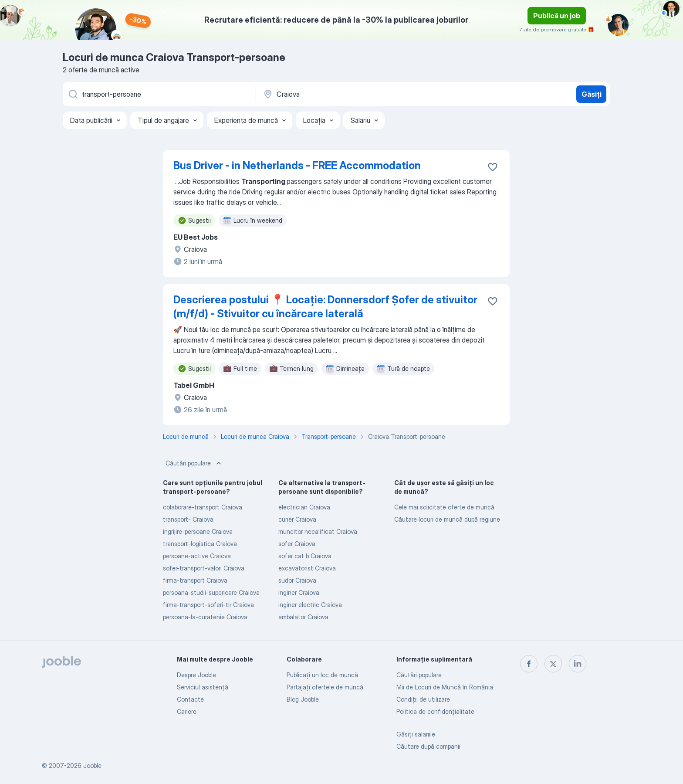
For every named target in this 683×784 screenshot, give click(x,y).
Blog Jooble (303, 699)
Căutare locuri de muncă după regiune (447, 519)
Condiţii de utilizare (423, 699)
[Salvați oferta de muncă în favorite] (493, 167)
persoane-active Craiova (197, 556)
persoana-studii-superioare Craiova (211, 592)
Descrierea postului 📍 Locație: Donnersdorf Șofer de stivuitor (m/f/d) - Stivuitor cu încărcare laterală (325, 307)
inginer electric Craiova (310, 605)
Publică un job (557, 16)
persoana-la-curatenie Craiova (205, 617)
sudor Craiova (297, 580)
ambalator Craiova (303, 617)
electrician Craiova (304, 507)
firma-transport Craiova (195, 580)
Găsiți (592, 94)
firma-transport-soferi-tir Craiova (208, 605)
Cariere (187, 711)
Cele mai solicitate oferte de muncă (444, 507)
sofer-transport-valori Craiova (204, 568)
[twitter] (553, 664)
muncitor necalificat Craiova (318, 531)
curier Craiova (297, 519)
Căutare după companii (428, 746)
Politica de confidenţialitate (435, 711)
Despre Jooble (196, 675)
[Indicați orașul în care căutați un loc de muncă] (353, 94)
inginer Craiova (299, 592)
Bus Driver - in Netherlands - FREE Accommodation (297, 165)
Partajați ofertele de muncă (325, 687)
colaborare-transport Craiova (203, 507)
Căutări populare (194, 463)
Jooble (92, 765)
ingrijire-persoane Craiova (198, 531)
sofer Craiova (297, 544)
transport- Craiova (188, 519)
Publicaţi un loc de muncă (322, 675)
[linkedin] (578, 664)
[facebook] (529, 664)
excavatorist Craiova (307, 568)
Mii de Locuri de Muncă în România (445, 687)
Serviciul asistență (203, 687)
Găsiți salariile (416, 734)
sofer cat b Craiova (305, 556)
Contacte (190, 699)
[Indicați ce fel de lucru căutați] (159, 94)
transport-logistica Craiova (200, 544)
